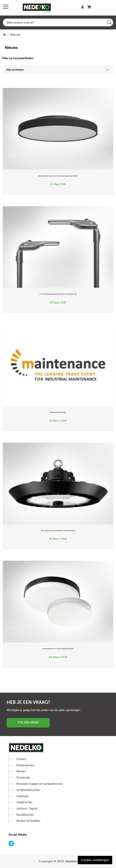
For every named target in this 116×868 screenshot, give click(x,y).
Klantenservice (25, 765)
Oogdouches (24, 802)
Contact (21, 759)
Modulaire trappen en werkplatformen (40, 784)
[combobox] (58, 22)
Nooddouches (25, 815)
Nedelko (72, 861)
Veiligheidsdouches (28, 790)
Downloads (23, 778)
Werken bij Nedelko (28, 821)
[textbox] (58, 22)
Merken (21, 771)
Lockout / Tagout (27, 809)
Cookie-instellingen (95, 860)
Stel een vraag (28, 722)
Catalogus (22, 796)
